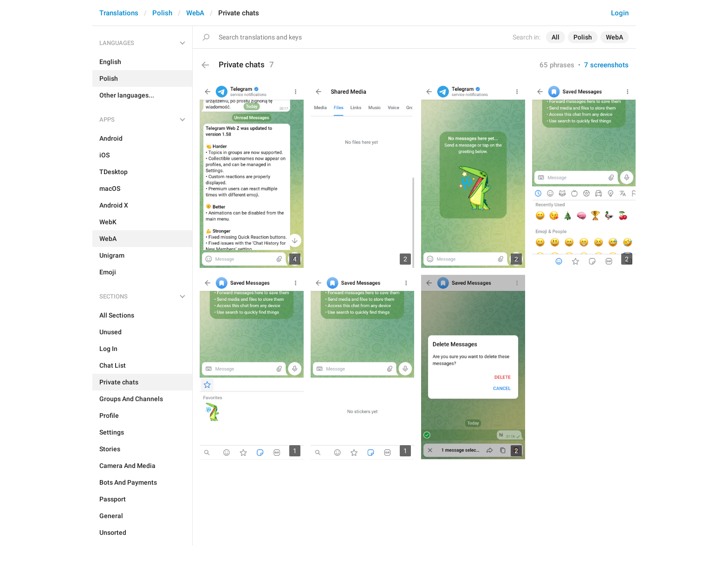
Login (620, 13)
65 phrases (557, 65)
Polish (162, 13)
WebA (195, 13)
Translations (119, 13)
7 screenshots (606, 65)
